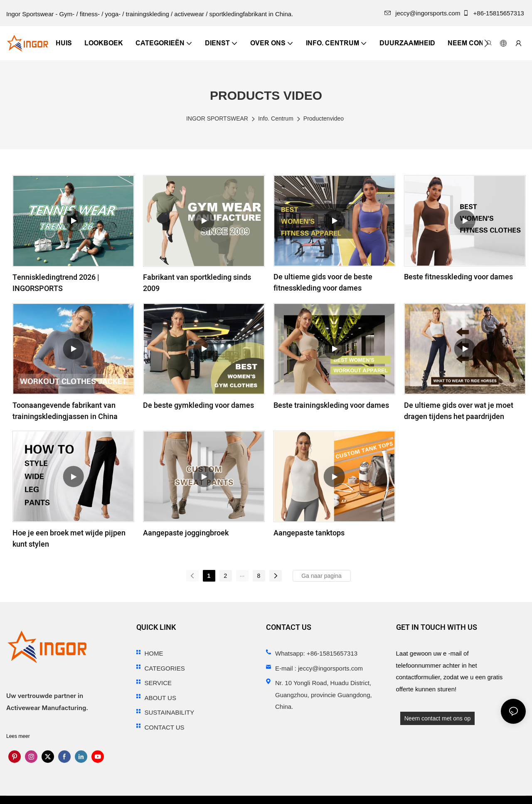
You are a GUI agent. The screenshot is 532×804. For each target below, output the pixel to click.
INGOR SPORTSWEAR (217, 118)
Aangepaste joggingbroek (186, 533)
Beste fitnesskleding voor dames (458, 277)
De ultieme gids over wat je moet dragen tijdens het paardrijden (459, 411)
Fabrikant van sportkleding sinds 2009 (197, 283)
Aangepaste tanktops (309, 533)
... (242, 575)
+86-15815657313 (494, 13)
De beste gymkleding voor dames (198, 406)
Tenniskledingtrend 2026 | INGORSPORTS (56, 283)
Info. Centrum (276, 118)
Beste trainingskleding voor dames (331, 406)
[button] (486, 43)
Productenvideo (324, 118)
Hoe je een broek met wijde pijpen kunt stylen (69, 539)
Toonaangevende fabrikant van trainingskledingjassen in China (65, 411)
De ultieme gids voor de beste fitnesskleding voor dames (323, 283)
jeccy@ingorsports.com (422, 13)
